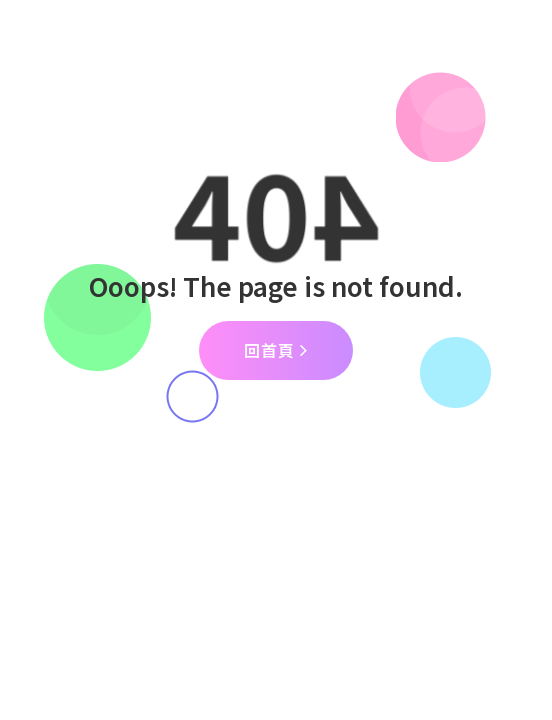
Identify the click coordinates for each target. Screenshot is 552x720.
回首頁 (276, 350)
